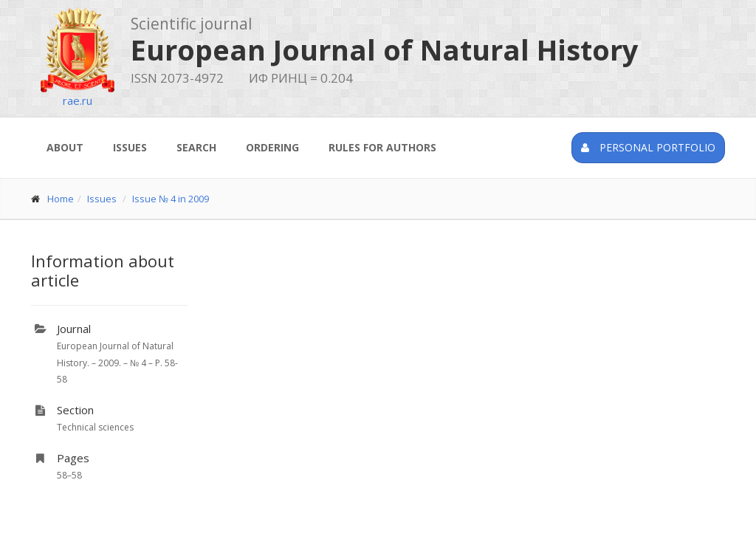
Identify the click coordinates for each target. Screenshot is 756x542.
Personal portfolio (648, 147)
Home (61, 199)
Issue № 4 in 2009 (171, 199)
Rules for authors (382, 147)
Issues (130, 147)
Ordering (272, 147)
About (65, 147)
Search (196, 147)
